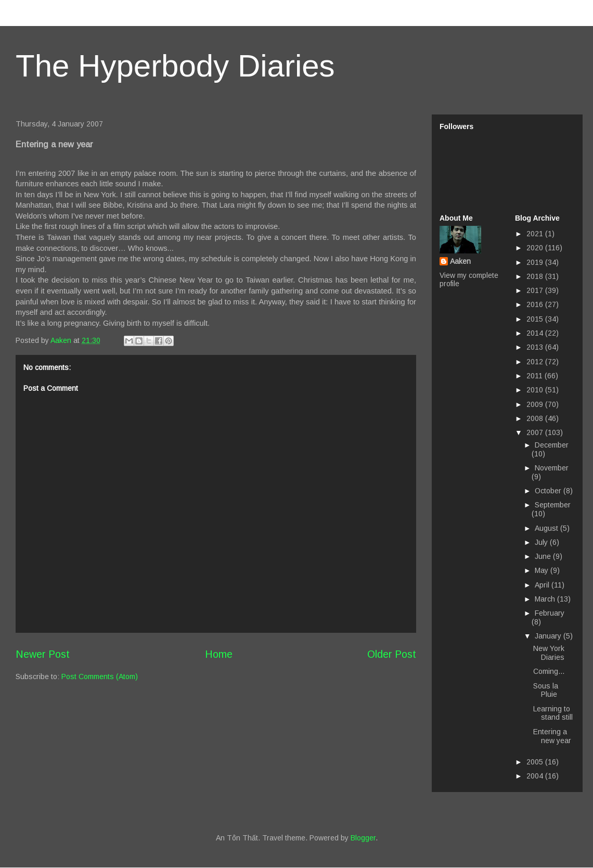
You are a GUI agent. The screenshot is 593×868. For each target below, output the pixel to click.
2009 (536, 404)
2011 (536, 376)
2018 (536, 276)
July (542, 542)
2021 (536, 234)
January (549, 636)
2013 (536, 347)
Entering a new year (552, 736)
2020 (536, 248)
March (546, 599)
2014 (536, 333)
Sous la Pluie (546, 690)
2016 (536, 304)
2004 (536, 776)
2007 (536, 432)
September (553, 505)
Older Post (392, 654)
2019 (536, 262)
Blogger (363, 838)
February (550, 613)
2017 (536, 290)
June (544, 556)
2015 (536, 319)
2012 (536, 362)
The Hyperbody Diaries (175, 66)
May (543, 570)
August (547, 528)
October (549, 491)
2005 (536, 762)
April (543, 585)
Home (219, 654)
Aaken (460, 261)
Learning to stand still (553, 713)
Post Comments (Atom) (100, 676)
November (552, 468)
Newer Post (43, 654)
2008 (536, 418)
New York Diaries (549, 653)
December (552, 445)
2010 (536, 390)
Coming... (549, 671)
